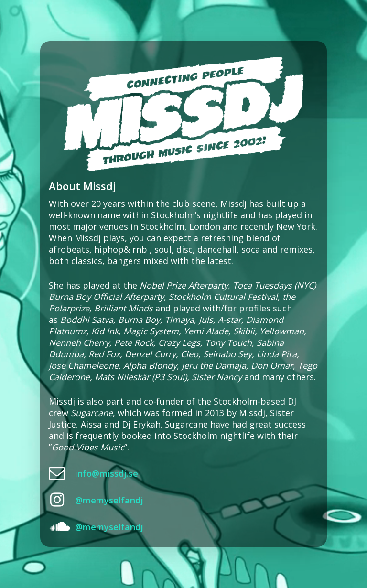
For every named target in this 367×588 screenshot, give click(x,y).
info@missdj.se (107, 473)
